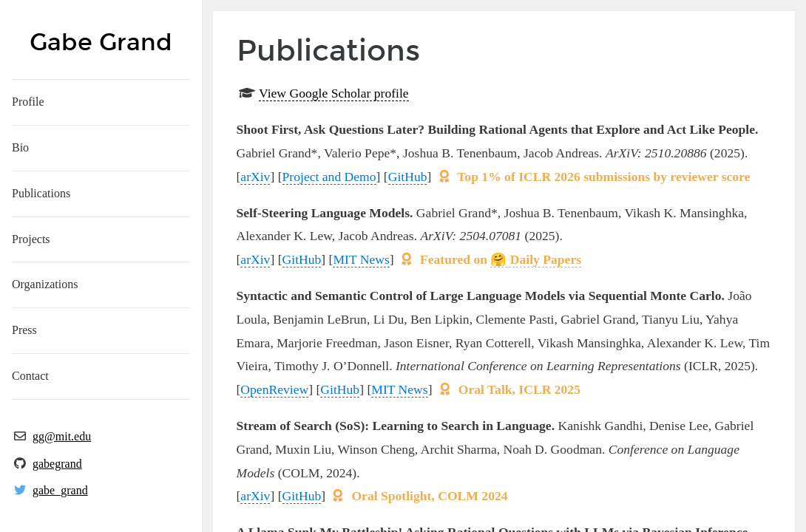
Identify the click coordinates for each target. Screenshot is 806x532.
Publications (41, 193)
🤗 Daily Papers (536, 259)
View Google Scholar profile (334, 93)
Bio (20, 147)
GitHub (408, 177)
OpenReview (274, 389)
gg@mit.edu (62, 436)
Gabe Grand (101, 42)
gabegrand (57, 464)
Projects (31, 239)
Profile (28, 102)
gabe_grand (60, 490)
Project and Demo (329, 177)
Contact (30, 376)
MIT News (361, 259)
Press (24, 330)
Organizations (45, 284)
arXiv (255, 177)
